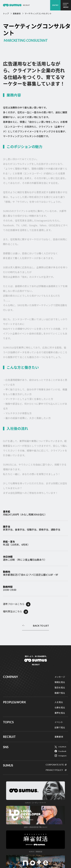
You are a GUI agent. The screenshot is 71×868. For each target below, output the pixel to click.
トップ (6, 13)
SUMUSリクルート (36, 662)
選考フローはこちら (14, 604)
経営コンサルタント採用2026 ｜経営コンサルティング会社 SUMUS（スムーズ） (12, 5)
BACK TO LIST (41, 626)
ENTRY (55, 5)
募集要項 (17, 13)
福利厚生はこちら (13, 611)
